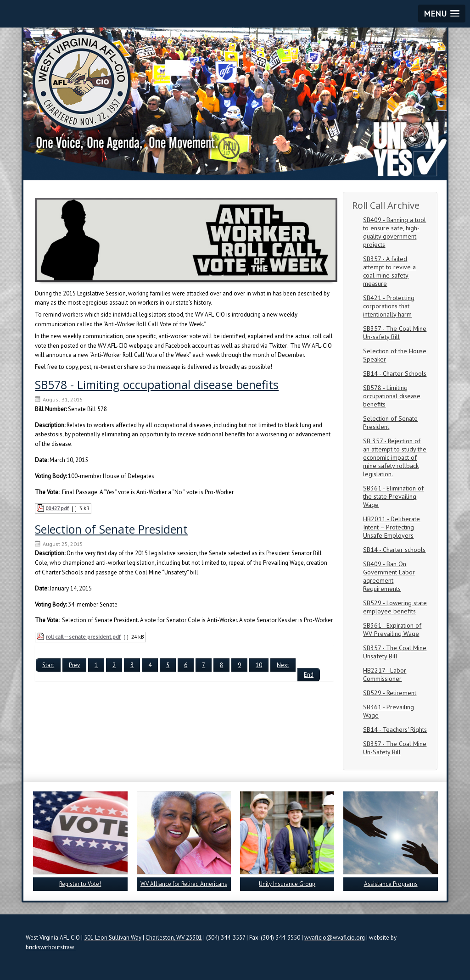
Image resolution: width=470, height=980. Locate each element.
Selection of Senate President (111, 529)
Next (283, 665)
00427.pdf (57, 508)
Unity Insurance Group (287, 884)
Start (48, 665)
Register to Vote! (80, 884)
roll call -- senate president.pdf (83, 637)
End (309, 675)
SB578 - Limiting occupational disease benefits (157, 384)
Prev (74, 665)
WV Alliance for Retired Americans (184, 884)
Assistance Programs (391, 884)
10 (259, 665)
